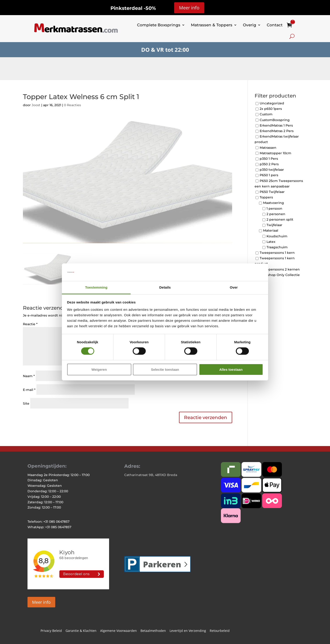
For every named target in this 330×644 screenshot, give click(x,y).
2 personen (276, 214)
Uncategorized (272, 103)
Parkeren (162, 564)
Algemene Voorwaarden (118, 631)
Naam (29, 376)
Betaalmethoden (153, 631)
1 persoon (274, 208)
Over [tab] (234, 287)
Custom (266, 114)
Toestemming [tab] (96, 287)
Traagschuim (277, 247)
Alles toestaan (231, 369)
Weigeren (99, 369)
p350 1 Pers (269, 159)
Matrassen (268, 148)
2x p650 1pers (271, 109)
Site (26, 403)
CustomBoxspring (275, 120)
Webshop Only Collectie (280, 275)
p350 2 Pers (269, 164)
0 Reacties (72, 105)
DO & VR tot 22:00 (165, 50)
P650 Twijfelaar (272, 192)
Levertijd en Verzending (188, 631)
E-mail (29, 390)
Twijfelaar (274, 225)
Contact (275, 25)
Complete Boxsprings (159, 25)
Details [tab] (165, 287)
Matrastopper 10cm (275, 153)
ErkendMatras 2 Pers (277, 131)
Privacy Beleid (51, 631)
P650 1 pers (269, 175)
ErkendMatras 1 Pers (276, 125)
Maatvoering (274, 203)
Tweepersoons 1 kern (277, 253)
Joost (36, 105)
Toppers (266, 198)
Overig (250, 25)
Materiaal (271, 231)
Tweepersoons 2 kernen (280, 269)
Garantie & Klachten (81, 631)
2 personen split (280, 219)
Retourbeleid (220, 631)
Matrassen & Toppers (212, 25)
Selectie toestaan (165, 369)
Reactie (30, 324)
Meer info (189, 8)
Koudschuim (277, 236)
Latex (271, 242)
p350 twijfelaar (272, 170)
